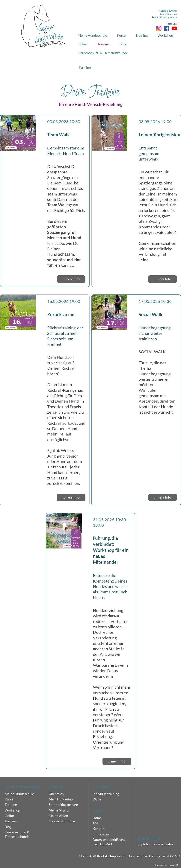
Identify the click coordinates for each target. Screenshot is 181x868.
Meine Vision (58, 816)
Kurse (9, 799)
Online (10, 816)
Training (11, 805)
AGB (96, 823)
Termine (11, 821)
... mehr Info (71, 279)
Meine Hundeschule (19, 794)
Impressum (101, 834)
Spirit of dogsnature (63, 805)
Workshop (12, 810)
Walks (97, 799)
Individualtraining (106, 794)
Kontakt (99, 829)
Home (97, 818)
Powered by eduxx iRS (166, 865)
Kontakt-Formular (62, 821)
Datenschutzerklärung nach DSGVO (109, 842)
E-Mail (155, 17)
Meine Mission (60, 810)
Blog (8, 827)
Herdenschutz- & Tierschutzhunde (17, 834)
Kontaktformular (169, 17)
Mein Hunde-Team (62, 799)
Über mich (56, 794)
